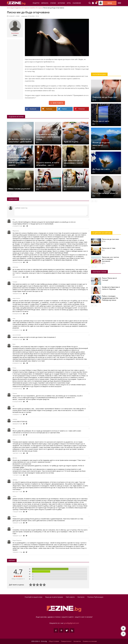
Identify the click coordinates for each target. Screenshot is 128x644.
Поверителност (66, 641)
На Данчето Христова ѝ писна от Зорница (111, 288)
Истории (61, 3)
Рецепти (36, 3)
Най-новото (70, 597)
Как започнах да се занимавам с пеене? (73, 162)
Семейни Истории (36, 8)
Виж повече (58, 103)
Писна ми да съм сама (110, 239)
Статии (53, 3)
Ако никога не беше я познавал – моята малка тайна (48, 137)
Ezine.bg (10, 8)
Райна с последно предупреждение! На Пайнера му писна (110, 298)
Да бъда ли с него (101, 169)
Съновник (77, 3)
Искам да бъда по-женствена (101, 144)
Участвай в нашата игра (33, 597)
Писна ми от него (101, 121)
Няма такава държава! (19, 189)
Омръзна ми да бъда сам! (105, 97)
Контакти (81, 597)
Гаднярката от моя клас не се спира (48, 185)
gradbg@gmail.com (71, 623)
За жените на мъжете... (75, 186)
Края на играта (71, 142)
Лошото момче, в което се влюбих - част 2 (48, 164)
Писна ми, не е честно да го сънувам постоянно (110, 259)
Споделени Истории (21, 8)
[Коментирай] (51, 211)
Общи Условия (54, 641)
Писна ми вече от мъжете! (105, 193)
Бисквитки (77, 641)
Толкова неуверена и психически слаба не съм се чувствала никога (19, 161)
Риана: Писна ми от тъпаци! (109, 279)
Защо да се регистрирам (54, 597)
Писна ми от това (109, 248)
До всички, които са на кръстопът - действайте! (20, 140)
